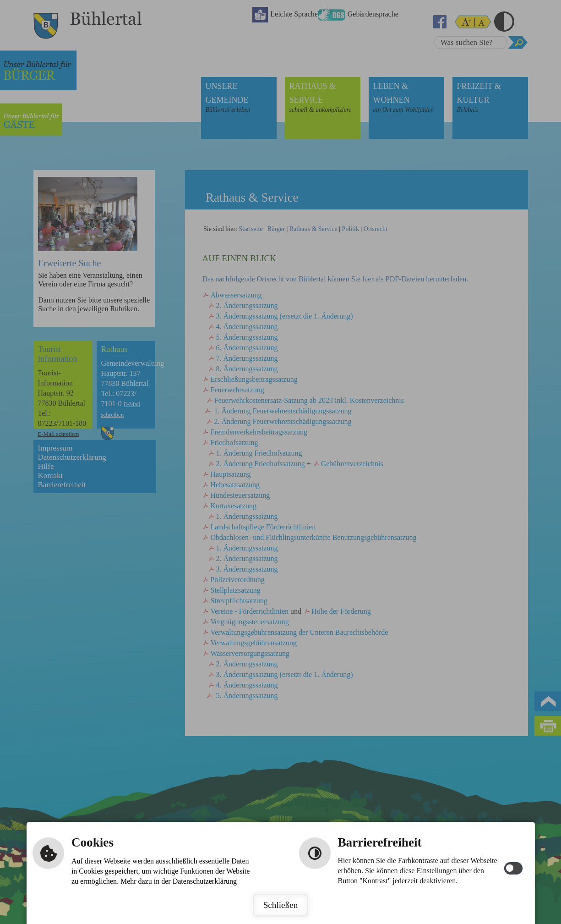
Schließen (281, 905)
